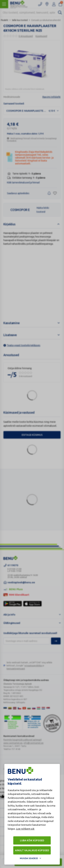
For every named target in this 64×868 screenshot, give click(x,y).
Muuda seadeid (29, 858)
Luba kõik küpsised (32, 840)
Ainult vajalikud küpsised (32, 850)
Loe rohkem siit (25, 829)
